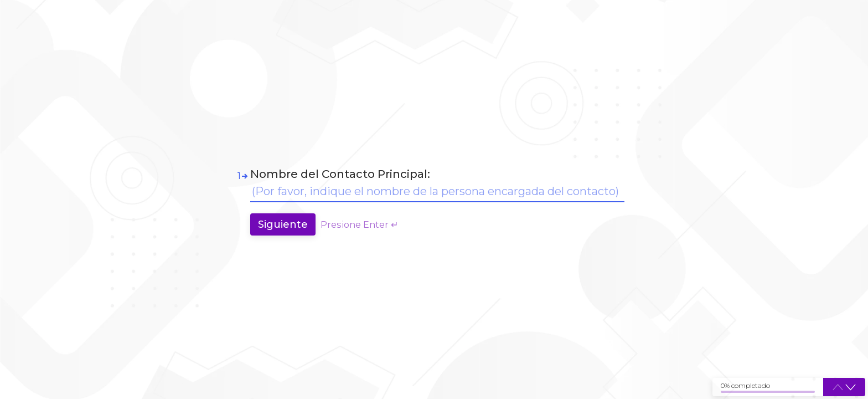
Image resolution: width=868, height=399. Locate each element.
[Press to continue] (283, 224)
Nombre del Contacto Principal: (340, 174)
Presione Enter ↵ (359, 224)
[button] (851, 387)
